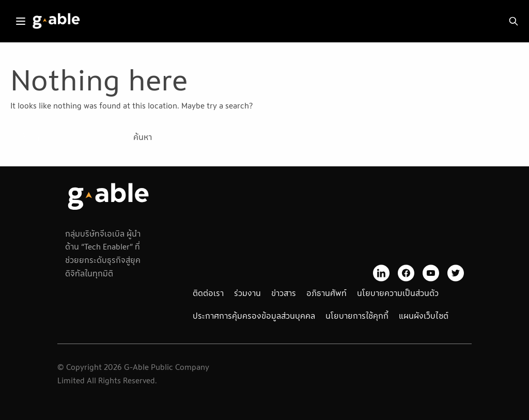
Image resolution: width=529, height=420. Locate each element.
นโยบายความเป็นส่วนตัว (398, 293)
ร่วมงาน (247, 293)
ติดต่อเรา (208, 293)
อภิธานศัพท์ (326, 293)
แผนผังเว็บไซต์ (424, 316)
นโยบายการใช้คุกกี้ (357, 316)
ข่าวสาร (284, 293)
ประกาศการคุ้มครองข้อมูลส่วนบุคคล (254, 316)
